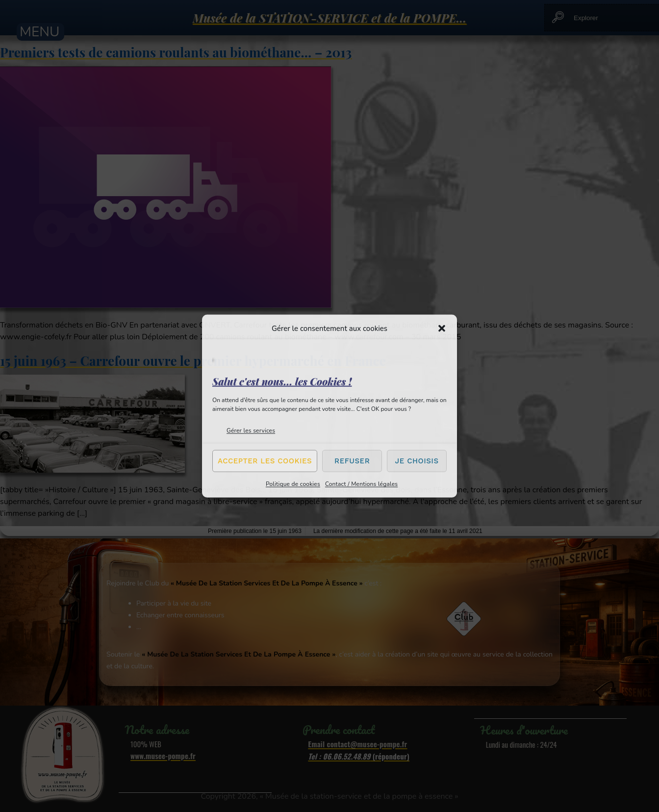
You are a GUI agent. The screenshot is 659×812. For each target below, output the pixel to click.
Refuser (352, 461)
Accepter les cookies (265, 461)
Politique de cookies (293, 483)
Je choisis (417, 461)
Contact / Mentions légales (361, 483)
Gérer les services (251, 430)
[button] (442, 329)
